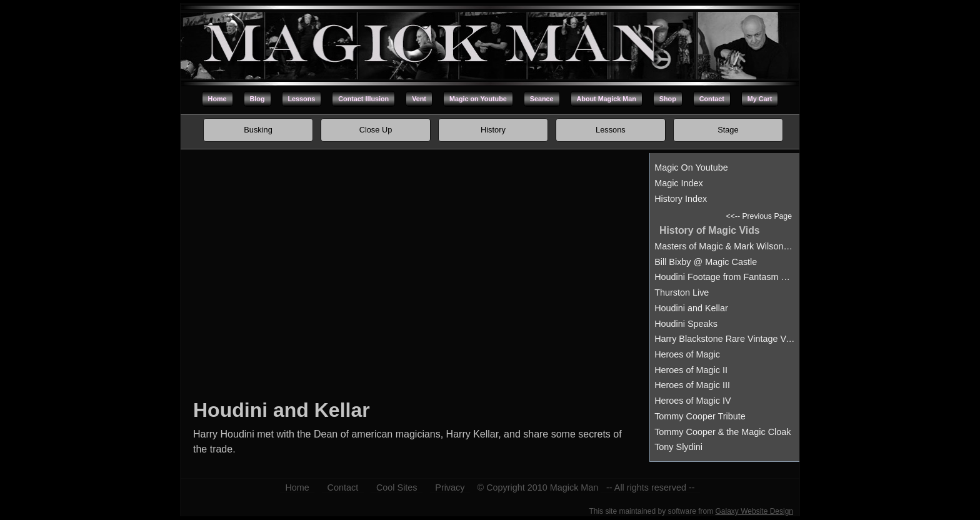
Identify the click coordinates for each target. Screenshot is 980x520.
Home (217, 99)
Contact (712, 99)
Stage (728, 130)
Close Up (376, 130)
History (493, 130)
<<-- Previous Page (759, 216)
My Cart (760, 99)
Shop (668, 99)
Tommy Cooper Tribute (700, 416)
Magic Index (679, 183)
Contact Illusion (363, 99)
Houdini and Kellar (691, 308)
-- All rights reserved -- (651, 487)
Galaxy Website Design (755, 511)
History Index (681, 199)
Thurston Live (682, 292)
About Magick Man (607, 99)
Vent (419, 99)
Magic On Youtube (691, 167)
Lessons (302, 99)
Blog (257, 99)
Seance (542, 99)
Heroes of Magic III (692, 385)
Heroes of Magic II (691, 370)
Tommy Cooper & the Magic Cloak (722, 432)
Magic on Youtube (478, 99)
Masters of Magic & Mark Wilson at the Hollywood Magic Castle (725, 246)
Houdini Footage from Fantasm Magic (725, 277)
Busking (258, 130)
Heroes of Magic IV (692, 401)
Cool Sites (397, 487)
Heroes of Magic (687, 354)
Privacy (450, 487)
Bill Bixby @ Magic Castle (706, 262)
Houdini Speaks (686, 324)
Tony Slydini (678, 447)
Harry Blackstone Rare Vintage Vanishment (725, 339)
